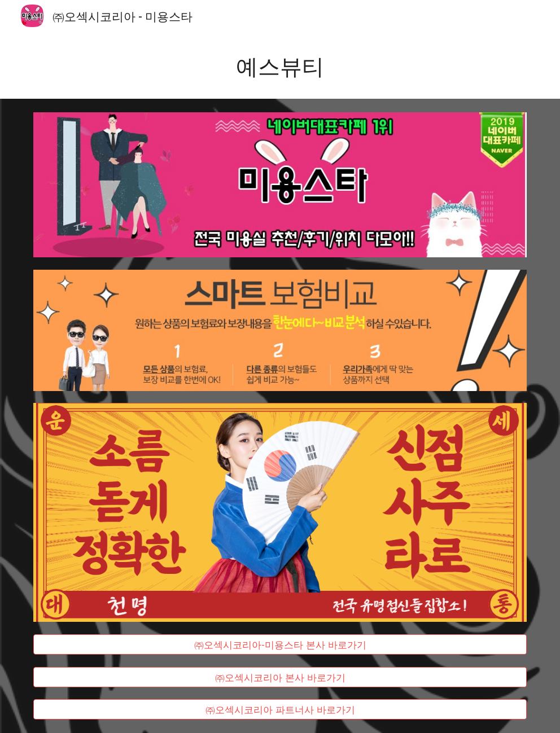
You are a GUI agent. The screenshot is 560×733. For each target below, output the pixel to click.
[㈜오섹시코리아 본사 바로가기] (280, 677)
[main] (280, 65)
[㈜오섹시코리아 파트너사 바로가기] (280, 710)
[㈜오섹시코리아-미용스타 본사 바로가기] (280, 644)
